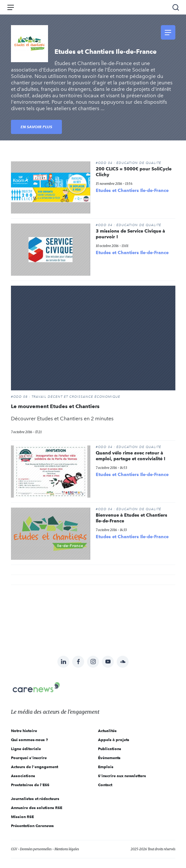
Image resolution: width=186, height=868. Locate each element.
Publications (110, 749)
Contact (105, 785)
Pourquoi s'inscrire (29, 758)
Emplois (106, 767)
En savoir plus (36, 127)
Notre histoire (24, 731)
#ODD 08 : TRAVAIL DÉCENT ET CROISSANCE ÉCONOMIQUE (66, 397)
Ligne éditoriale (26, 749)
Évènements (109, 758)
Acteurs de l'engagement (34, 767)
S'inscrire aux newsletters (122, 776)
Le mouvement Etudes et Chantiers (55, 406)
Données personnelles (36, 849)
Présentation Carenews (32, 826)
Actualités (107, 731)
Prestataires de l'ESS (30, 785)
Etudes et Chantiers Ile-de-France (132, 190)
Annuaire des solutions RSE (37, 808)
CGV (14, 849)
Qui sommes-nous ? (29, 740)
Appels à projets (114, 740)
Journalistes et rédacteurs (35, 799)
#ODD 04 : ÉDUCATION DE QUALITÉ (128, 163)
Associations (23, 776)
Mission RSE (22, 817)
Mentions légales (67, 849)
